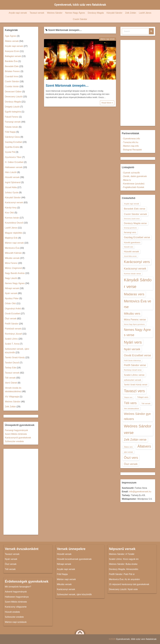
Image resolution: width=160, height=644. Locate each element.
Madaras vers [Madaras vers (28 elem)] (134, 294)
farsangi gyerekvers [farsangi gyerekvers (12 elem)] (130, 228)
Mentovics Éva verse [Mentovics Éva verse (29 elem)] (137, 304)
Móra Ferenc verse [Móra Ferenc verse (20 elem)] (135, 320)
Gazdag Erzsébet (13, 142)
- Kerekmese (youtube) (133, 184)
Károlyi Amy (11, 208)
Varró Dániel (11, 383)
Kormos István (12, 218)
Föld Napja (10, 132)
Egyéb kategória (13, 112)
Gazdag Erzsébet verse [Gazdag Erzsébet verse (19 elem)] (137, 237)
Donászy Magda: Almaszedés (124, 569)
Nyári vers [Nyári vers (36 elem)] (133, 342)
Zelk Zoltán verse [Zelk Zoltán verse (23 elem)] (135, 440)
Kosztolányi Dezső (14, 223)
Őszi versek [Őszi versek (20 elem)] (131, 464)
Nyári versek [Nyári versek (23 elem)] (132, 349)
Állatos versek (12, 41)
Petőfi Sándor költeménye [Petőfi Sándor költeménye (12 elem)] (132, 360)
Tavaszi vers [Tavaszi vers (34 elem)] (134, 391)
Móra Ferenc (11, 263)
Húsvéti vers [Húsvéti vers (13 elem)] (129, 247)
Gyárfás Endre (12, 147)
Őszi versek (11, 319)
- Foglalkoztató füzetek (133, 187)
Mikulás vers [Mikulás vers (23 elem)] (132, 314)
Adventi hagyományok (16, 592)
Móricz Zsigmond (13, 268)
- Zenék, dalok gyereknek (134, 176)
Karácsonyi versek (14, 202)
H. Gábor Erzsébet (14, 162)
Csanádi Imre (11, 76)
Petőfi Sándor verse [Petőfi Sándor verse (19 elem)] (135, 365)
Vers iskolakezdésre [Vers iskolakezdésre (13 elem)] (131, 409)
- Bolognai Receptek (132, 150)
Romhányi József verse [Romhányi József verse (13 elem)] (133, 370)
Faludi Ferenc (12, 117)
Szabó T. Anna (12, 344)
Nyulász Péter (12, 298)
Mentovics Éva (12, 248)
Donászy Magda (96, 13)
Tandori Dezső (12, 363)
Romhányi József (13, 334)
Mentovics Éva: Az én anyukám (124, 579)
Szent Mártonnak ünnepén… (67, 86)
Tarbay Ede (10, 368)
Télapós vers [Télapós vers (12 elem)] (128, 397)
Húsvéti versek (12, 177)
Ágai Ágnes (11, 36)
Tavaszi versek (37, 13)
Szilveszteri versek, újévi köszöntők (74, 594)
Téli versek (10, 378)
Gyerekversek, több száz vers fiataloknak (80, 5)
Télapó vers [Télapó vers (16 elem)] (143, 397)
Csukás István (12, 86)
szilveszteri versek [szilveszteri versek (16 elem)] (132, 380)
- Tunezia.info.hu (130, 142)
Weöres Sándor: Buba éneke (123, 564)
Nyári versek (11, 293)
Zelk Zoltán (131, 13)
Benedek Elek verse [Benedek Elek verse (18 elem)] (135, 209)
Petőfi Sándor (12, 324)
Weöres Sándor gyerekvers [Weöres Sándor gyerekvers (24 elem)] (137, 416)
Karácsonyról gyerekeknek (18, 438)
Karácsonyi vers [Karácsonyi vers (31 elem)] (137, 262)
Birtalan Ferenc (12, 71)
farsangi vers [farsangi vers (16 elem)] (130, 232)
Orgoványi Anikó (13, 309)
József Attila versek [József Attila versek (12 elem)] (130, 256)
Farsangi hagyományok (16, 430)
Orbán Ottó (10, 303)
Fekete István (12, 127)
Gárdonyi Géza (12, 137)
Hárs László (11, 172)
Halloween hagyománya (17, 597)
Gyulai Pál (10, 152)
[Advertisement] (21, 492)
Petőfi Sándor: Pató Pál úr (122, 574)
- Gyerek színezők (131, 173)
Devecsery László (14, 97)
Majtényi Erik (11, 238)
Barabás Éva (11, 61)
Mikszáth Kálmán (13, 253)
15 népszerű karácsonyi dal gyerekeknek (129, 584)
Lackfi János (145, 13)
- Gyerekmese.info (131, 139)
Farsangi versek (13, 122)
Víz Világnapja (12, 397)
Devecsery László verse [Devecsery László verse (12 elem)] (132, 219)
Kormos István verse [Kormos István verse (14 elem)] (132, 274)
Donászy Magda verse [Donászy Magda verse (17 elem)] (135, 223)
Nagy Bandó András (15, 273)
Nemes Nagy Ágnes (75, 13)
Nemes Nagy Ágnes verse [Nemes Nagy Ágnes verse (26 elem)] (137, 332)
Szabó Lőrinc (11, 339)
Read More (107, 103)
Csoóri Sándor (80, 19)
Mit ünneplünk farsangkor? (18, 587)
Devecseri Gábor (13, 92)
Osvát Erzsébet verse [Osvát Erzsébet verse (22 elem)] (137, 355)
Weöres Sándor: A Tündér (122, 554)
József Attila (11, 187)
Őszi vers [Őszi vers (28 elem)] (131, 458)
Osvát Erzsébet (12, 314)
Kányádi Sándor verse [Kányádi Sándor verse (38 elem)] (138, 283)
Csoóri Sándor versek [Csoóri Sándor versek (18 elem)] (135, 214)
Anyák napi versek (18, 13)
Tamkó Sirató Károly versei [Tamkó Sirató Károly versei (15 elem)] (136, 385)
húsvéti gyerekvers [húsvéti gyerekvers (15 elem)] (132, 242)
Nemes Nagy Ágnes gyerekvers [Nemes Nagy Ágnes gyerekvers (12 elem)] (134, 324)
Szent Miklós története (16, 434)
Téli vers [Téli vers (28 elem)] (130, 403)
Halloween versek (14, 167)
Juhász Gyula (12, 193)
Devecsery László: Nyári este (123, 589)
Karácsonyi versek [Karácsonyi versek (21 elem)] (135, 269)
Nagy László (11, 278)
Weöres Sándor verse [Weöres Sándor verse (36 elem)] (138, 429)
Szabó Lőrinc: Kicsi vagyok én (124, 559)
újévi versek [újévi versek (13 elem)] (128, 452)
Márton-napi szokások (16, 622)
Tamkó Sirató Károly (15, 357)
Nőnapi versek (12, 288)
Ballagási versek (13, 56)
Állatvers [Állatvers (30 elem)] (144, 446)
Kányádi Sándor (114, 13)
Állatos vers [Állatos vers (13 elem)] (128, 447)
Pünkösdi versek (13, 329)
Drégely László (12, 107)
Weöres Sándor (55, 13)
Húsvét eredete (12, 612)
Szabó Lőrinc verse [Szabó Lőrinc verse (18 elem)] (134, 375)
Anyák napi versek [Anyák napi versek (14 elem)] (131, 204)
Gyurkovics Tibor (13, 157)
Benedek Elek (12, 66)
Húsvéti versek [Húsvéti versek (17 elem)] (131, 251)
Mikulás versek (12, 258)
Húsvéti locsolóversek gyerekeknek (74, 559)
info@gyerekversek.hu (140, 492)
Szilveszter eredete (14, 441)
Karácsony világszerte (16, 607)
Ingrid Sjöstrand (13, 182)
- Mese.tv (126, 180)
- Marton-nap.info (130, 146)
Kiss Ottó (9, 213)
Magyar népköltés (14, 233)
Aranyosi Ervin (12, 51)
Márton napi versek (107, 39)
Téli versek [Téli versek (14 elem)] (146, 404)
